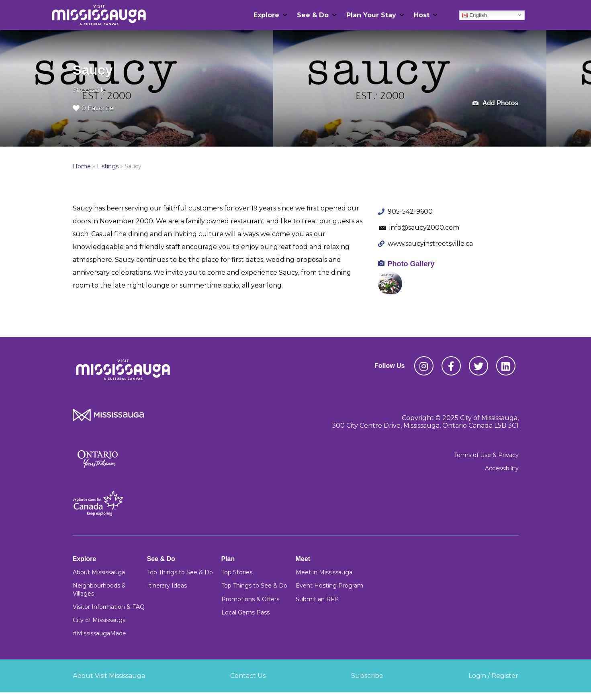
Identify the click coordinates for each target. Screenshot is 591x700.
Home (82, 166)
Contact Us (248, 676)
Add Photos (496, 103)
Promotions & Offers (250, 599)
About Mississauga (99, 572)
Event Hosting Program (329, 586)
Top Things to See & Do (180, 572)
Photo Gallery (411, 264)
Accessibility (502, 468)
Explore (266, 15)
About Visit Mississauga (109, 676)
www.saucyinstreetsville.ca (430, 244)
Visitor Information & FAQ (109, 607)
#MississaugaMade (99, 633)
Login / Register (493, 676)
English (474, 15)
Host (422, 15)
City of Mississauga (99, 620)
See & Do (313, 15)
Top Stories (237, 572)
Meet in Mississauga (324, 572)
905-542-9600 (410, 211)
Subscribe (367, 676)
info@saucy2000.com (424, 228)
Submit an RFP (317, 599)
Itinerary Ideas (167, 586)
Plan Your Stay (371, 15)
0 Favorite (93, 108)
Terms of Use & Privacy (486, 455)
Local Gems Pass (245, 612)
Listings (108, 166)
